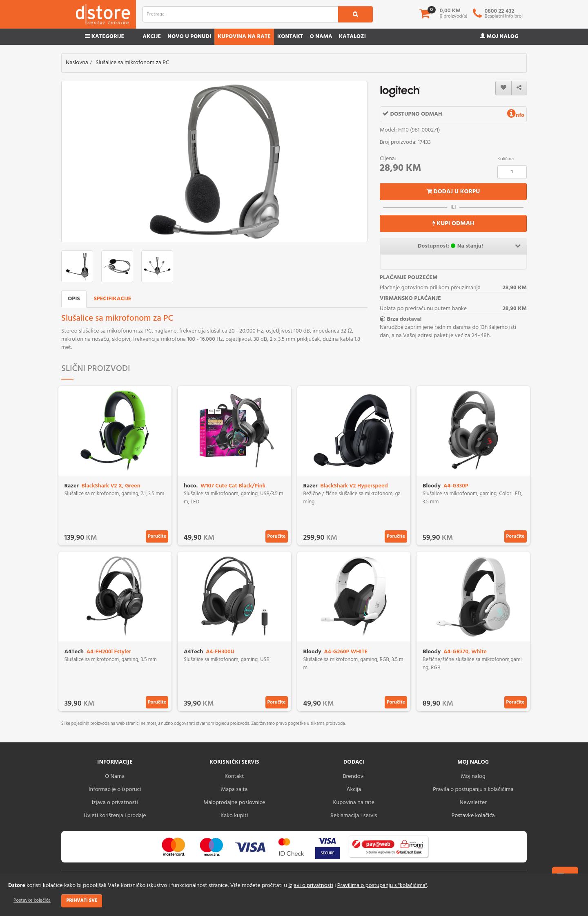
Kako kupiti (234, 816)
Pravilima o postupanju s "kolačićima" (382, 886)
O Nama (115, 776)
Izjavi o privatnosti (311, 886)
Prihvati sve (82, 900)
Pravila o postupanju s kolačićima (473, 790)
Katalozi (352, 37)
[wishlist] (503, 88)
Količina (506, 159)
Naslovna (77, 63)
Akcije (152, 37)
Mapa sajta (234, 790)
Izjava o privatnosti (115, 803)
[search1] (355, 14)
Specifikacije (113, 299)
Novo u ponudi (189, 37)
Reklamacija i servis (354, 816)
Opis (74, 299)
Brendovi (354, 776)
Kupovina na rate (244, 37)
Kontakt (290, 37)
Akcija (354, 790)
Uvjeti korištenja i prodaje (115, 816)
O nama (321, 37)
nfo (516, 115)
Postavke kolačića (32, 900)
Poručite (157, 536)
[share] (519, 88)
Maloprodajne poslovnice (234, 803)
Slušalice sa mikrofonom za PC (132, 63)
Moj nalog (499, 37)
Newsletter (473, 803)
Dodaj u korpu (453, 192)
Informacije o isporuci (115, 790)
